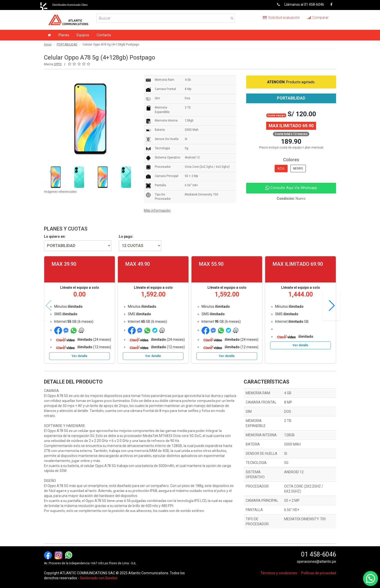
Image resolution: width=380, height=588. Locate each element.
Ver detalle (80, 356)
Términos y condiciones (279, 573)
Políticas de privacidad (319, 573)
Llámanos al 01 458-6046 (299, 4)
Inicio (48, 44)
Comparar (318, 17)
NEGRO (298, 168)
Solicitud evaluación (281, 17)
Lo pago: (126, 236)
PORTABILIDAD (67, 44)
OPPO (58, 64)
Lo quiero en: (55, 236)
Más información (157, 210)
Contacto (104, 35)
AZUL (281, 168)
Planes (64, 35)
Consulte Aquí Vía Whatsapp (291, 188)
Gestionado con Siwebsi (99, 578)
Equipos (83, 35)
